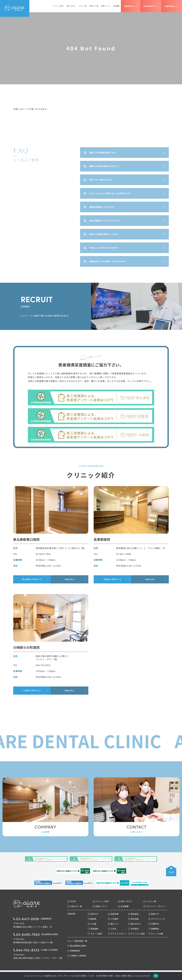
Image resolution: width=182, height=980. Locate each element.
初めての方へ (71, 6)
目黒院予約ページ (131, 6)
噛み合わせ (135, 924)
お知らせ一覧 (94, 6)
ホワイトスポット (117, 934)
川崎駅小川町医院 (77, 956)
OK (156, 976)
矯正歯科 (134, 914)
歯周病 (92, 919)
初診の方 (93, 914)
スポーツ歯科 (95, 934)
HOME (72, 901)
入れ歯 (92, 924)
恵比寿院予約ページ (151, 6)
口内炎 (112, 929)
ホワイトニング (157, 919)
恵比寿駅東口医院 (77, 946)
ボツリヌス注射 (136, 934)
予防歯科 (134, 929)
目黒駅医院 (74, 951)
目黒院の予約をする (112, 579)
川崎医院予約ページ (172, 6)
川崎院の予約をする (32, 690)
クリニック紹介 (58, 6)
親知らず (154, 914)
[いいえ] (179, 976)
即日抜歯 (134, 919)
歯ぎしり (113, 924)
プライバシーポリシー (155, 906)
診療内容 (71, 914)
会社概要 (116, 6)
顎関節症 (154, 929)
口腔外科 (154, 924)
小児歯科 (113, 919)
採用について (106, 6)
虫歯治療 (113, 914)
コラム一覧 (82, 6)
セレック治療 (156, 934)
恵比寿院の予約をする (32, 579)
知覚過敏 (93, 929)
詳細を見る (70, 579)
